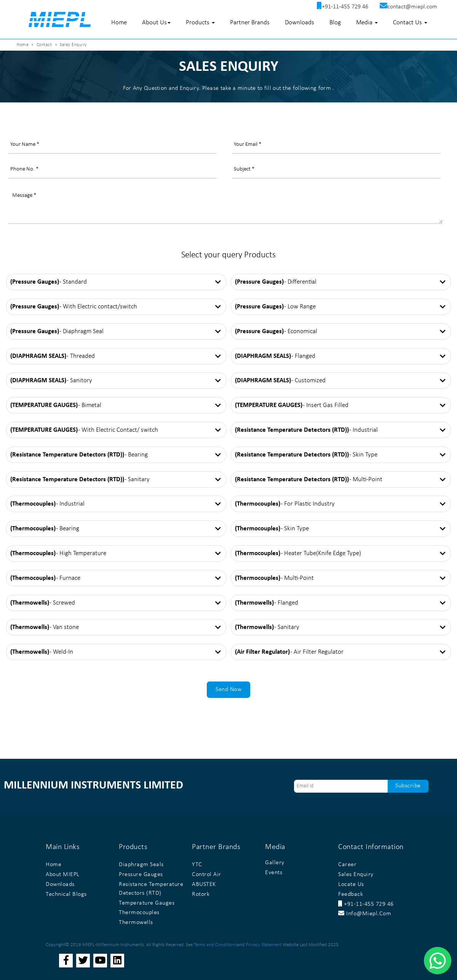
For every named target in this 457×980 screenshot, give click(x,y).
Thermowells (136, 923)
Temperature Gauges (147, 903)
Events (274, 873)
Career (347, 865)
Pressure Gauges (141, 875)
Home (119, 23)
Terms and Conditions (215, 945)
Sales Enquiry (356, 875)
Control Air (207, 875)
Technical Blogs (66, 894)
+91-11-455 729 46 (366, 904)
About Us (156, 23)
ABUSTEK (204, 884)
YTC (197, 865)
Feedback (351, 894)
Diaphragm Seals (141, 865)
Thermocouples (139, 913)
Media (367, 23)
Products (200, 23)
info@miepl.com (365, 914)
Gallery (275, 863)
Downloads (300, 23)
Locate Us (351, 884)
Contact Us (410, 23)
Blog (335, 23)
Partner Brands (250, 23)
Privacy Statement (264, 945)
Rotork (201, 894)
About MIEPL (63, 875)
